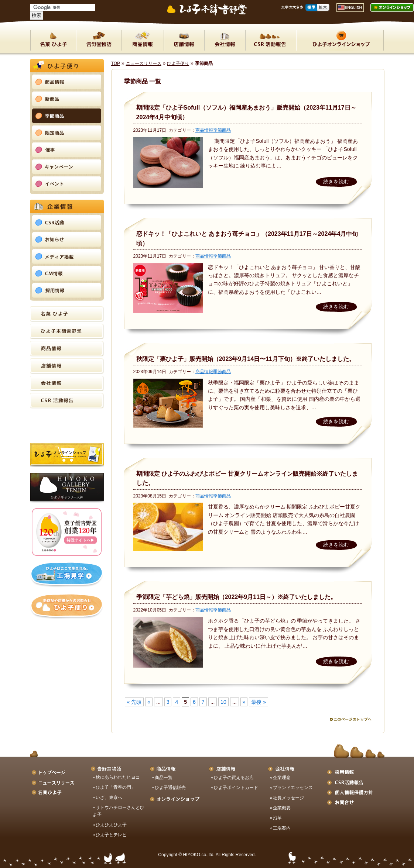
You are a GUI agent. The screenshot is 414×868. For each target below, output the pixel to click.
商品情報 (143, 40)
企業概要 (282, 808)
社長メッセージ (288, 798)
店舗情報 (184, 40)
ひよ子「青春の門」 (116, 787)
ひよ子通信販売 (170, 788)
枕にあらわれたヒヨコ (118, 777)
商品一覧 (164, 778)
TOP (116, 63)
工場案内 (282, 828)
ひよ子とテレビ (111, 835)
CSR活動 (271, 40)
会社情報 (225, 40)
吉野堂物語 (99, 40)
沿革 (277, 818)
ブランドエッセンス (293, 788)
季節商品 (222, 130)
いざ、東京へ (109, 798)
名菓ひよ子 (53, 40)
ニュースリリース (144, 63)
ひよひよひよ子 (111, 825)
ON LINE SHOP (340, 40)
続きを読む (336, 182)
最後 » (259, 702)
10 (223, 702)
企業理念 (282, 778)
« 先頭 (134, 702)
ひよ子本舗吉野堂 (67, 331)
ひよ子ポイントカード (236, 788)
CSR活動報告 (67, 401)
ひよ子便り (178, 63)
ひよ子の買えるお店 (234, 778)
